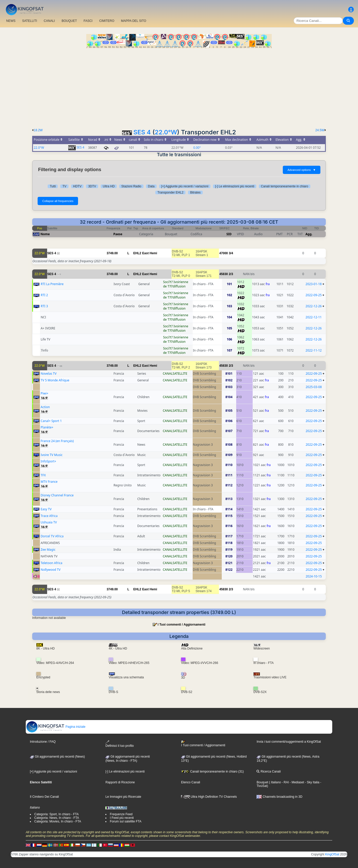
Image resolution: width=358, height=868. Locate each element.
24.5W (320, 130)
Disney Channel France (57, 495)
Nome (45, 234)
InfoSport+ (48, 461)
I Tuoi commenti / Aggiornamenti (181, 625)
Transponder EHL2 (170, 192)
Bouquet (262, 782)
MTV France (49, 482)
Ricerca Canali (268, 771)
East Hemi (150, 253)
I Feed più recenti (122, 818)
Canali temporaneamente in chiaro (284, 186)
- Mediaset (296, 782)
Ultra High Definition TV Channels (209, 797)
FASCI (88, 21)
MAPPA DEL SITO (134, 21)
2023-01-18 (314, 284)
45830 (223, 274)
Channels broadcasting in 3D (279, 797)
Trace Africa (49, 516)
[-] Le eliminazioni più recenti (235, 186)
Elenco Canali (191, 782)
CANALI (49, 21)
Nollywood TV (51, 570)
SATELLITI (30, 21)
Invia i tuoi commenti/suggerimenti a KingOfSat (289, 742)
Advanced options (302, 170)
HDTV (77, 186)
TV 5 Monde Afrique (55, 380)
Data (151, 186)
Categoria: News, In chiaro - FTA (57, 818)
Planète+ (47, 427)
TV (64, 186)
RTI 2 (44, 295)
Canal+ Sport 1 (51, 421)
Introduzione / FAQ (43, 742)
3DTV (92, 186)
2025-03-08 (314, 387)
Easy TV (46, 509)
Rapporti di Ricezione (120, 782)
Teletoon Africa (52, 563)
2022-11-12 (314, 350)
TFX (43, 475)
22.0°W (166, 132)
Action (45, 407)
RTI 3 (44, 306)
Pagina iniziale (56, 727)
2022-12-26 (314, 306)
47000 (223, 253)
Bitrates (195, 192)
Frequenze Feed (121, 814)
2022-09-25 (314, 295)
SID (229, 234)
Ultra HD (109, 186)
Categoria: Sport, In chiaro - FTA (57, 814)
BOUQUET (69, 21)
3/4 (231, 253)
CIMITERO (107, 21)
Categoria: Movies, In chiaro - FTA (58, 821)
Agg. (309, 234)
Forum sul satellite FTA (125, 821)
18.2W (38, 130)
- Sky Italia (312, 782)
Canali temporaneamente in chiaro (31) (212, 771)
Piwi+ (45, 393)
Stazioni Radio (131, 186)
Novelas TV (49, 374)
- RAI (285, 782)
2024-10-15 (314, 576)
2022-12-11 (314, 317)
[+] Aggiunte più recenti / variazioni (185, 186)
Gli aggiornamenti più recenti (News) (57, 757)
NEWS (11, 21)
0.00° (197, 148)
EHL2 (137, 253)
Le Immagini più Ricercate (123, 797)
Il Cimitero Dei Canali (44, 797)
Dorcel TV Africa (52, 536)
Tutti (53, 186)
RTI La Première (52, 284)
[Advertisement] (179, 87)
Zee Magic (48, 550)
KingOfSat (332, 854)
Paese (118, 234)
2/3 (231, 274)
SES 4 (142, 132)
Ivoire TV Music (52, 455)
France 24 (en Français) (57, 441)
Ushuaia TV (49, 522)
